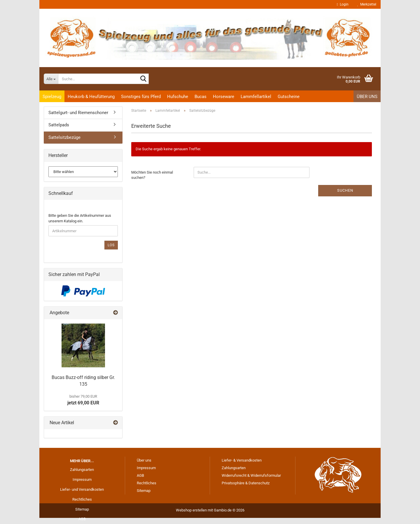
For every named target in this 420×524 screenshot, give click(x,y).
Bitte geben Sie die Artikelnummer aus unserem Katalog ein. (80, 218)
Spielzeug (52, 97)
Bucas (201, 97)
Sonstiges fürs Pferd (141, 97)
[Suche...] (51, 79)
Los (111, 245)
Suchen (345, 190)
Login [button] (343, 4)
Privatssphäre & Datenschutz (246, 483)
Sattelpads (59, 125)
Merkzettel (367, 4)
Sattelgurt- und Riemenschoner (78, 113)
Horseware (224, 97)
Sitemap (82, 509)
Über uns (367, 97)
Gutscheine (289, 97)
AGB (82, 519)
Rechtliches (82, 499)
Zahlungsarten (82, 470)
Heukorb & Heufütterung (91, 97)
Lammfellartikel (256, 97)
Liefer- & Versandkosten (242, 460)
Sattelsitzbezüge (64, 137)
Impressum (82, 480)
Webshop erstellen (191, 510)
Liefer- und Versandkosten (82, 489)
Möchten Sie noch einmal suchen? (152, 175)
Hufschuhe (178, 97)
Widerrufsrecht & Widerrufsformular (251, 475)
